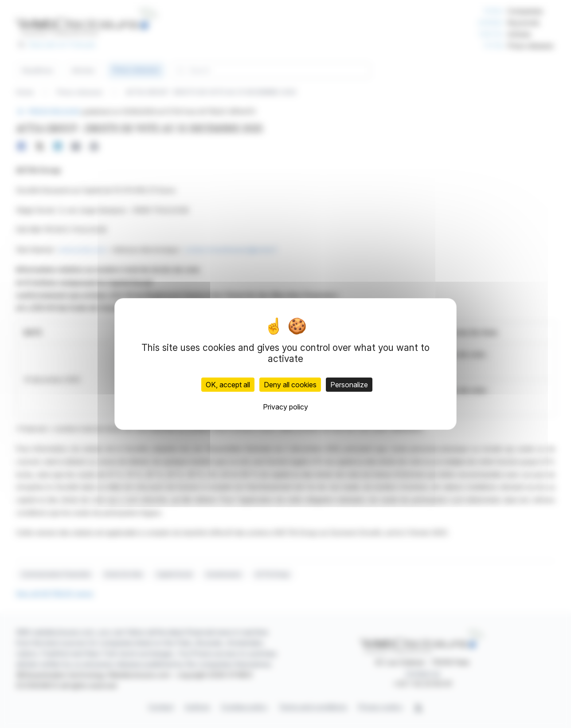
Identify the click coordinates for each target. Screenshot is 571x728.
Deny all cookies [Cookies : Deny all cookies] (290, 385)
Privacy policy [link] (285, 407)
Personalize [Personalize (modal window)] (349, 385)
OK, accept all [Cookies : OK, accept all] (228, 385)
